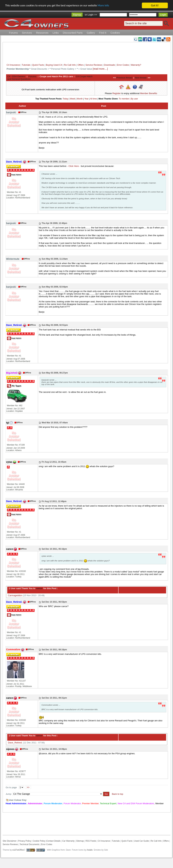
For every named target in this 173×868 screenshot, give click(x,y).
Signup (77, 15)
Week (72, 99)
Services (27, 33)
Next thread (141, 78)
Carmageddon (15, 595)
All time (94, 99)
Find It (103, 33)
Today (65, 99)
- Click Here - (74, 166)
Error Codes (123, 65)
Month (80, 99)
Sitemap (80, 841)
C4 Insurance (13, 65)
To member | (125, 99)
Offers (81, 65)
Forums (13, 33)
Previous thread (124, 78)
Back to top (118, 794)
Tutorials (26, 65)
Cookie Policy (39, 841)
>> (28, 787)
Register (117, 93)
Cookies (115, 33)
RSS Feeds (91, 841)
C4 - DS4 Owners (16, 76)
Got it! (155, 5)
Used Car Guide (142, 841)
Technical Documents (29, 844)
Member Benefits (149, 93)
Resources (42, 33)
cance (39, 588)
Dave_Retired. (15, 743)
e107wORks (18, 850)
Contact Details (53, 841)
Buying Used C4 (54, 65)
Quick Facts (38, 65)
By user (135, 99)
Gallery (91, 33)
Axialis (90, 850)
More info (106, 6)
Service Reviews (94, 65)
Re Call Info (70, 65)
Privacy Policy (25, 841)
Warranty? (136, 65)
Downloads (110, 65)
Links (56, 33)
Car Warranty (68, 841)
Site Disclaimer (10, 841)
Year (86, 99)
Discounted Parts (73, 33)
